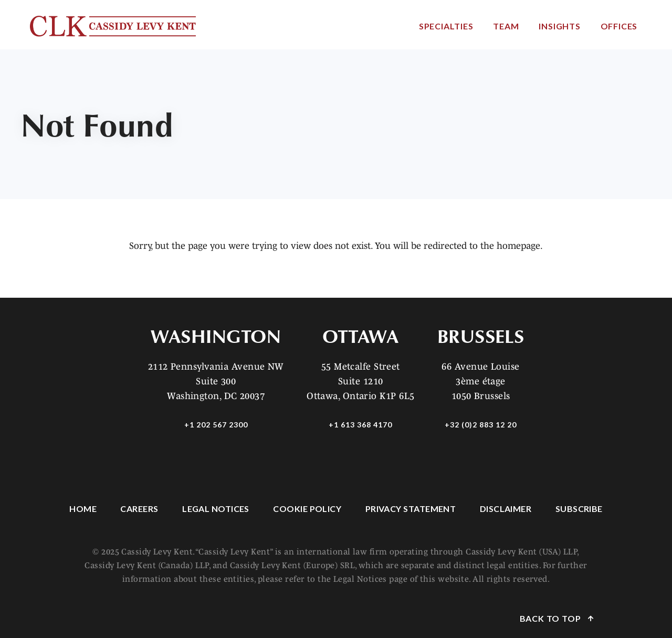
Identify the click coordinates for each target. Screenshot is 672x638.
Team (506, 26)
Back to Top (552, 618)
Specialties (446, 26)
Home (83, 509)
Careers (139, 509)
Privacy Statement (411, 509)
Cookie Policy (307, 509)
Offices (619, 26)
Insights (559, 26)
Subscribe (579, 509)
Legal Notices (216, 509)
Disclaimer (506, 509)
